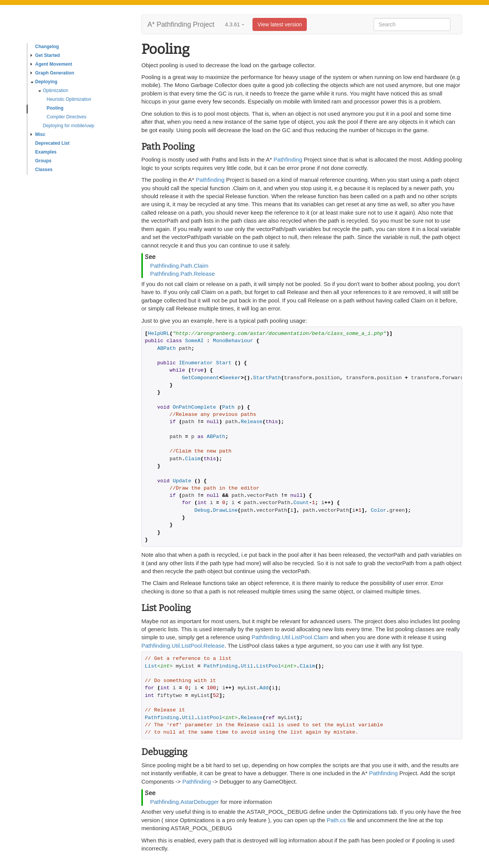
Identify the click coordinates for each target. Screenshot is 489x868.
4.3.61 (235, 24)
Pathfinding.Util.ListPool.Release (183, 646)
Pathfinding (288, 159)
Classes (44, 170)
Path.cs (336, 820)
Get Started (45, 55)
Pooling (55, 108)
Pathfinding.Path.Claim (179, 266)
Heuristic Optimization (69, 99)
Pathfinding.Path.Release (182, 274)
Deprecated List (52, 143)
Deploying (44, 82)
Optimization (53, 91)
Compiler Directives (66, 117)
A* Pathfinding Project (181, 24)
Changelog (47, 47)
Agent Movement (51, 64)
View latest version (280, 24)
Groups (43, 161)
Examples (46, 152)
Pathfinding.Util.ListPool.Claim (290, 637)
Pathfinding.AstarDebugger (185, 802)
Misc (38, 134)
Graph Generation (52, 73)
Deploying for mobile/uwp (69, 126)
